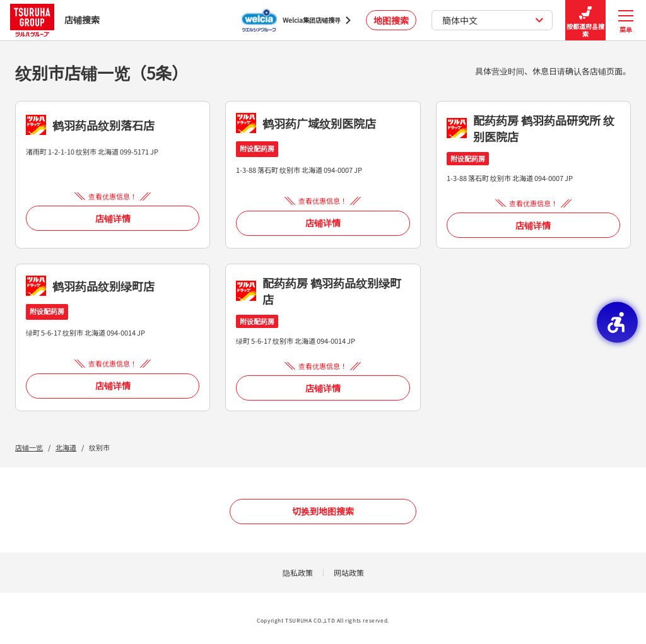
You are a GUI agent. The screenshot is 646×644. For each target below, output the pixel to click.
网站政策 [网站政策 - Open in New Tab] (349, 572)
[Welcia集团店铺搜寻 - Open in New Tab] (296, 20)
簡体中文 (493, 20)
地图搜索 (391, 20)
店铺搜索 (55, 20)
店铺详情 (113, 218)
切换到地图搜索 (323, 511)
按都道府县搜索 (585, 20)
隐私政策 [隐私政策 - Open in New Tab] (298, 572)
